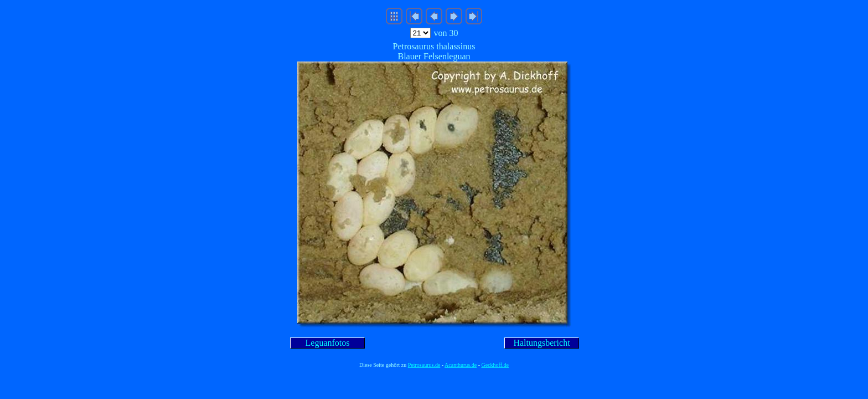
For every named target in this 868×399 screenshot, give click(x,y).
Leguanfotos (328, 343)
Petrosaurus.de (424, 365)
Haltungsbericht (541, 343)
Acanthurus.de (461, 365)
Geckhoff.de (495, 365)
